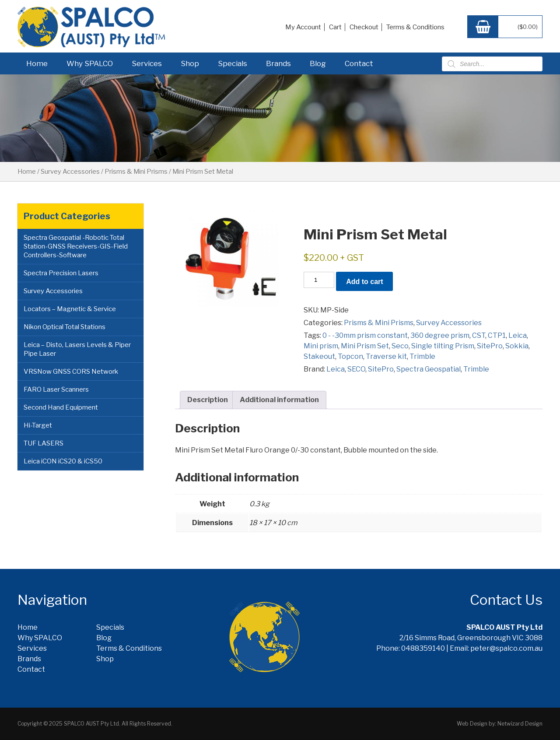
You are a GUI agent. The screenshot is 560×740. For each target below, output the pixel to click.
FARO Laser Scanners (56, 389)
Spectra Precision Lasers (61, 273)
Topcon (350, 356)
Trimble (422, 356)
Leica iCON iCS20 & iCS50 (63, 461)
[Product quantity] (319, 280)
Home (37, 63)
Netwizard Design (520, 724)
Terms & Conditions (415, 27)
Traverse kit (386, 356)
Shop (190, 63)
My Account (303, 27)
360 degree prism (440, 335)
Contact (359, 63)
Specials (233, 63)
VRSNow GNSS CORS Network (71, 372)
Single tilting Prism (443, 346)
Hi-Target (38, 425)
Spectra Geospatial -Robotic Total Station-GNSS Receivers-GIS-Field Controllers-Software (76, 246)
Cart (335, 27)
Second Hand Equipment (61, 407)
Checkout (364, 27)
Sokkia (517, 346)
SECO (356, 369)
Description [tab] (208, 400)
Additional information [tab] (279, 400)
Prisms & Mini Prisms (136, 172)
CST (479, 335)
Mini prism (321, 346)
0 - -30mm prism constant (365, 335)
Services (147, 63)
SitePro (490, 346)
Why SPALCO (90, 63)
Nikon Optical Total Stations (65, 327)
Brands (278, 63)
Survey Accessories (70, 172)
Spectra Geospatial (429, 369)
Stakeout (319, 356)
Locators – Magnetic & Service (70, 309)
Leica (518, 335)
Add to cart (364, 282)
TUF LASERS (44, 443)
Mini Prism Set (365, 346)
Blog (318, 63)
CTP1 (497, 335)
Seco (400, 346)
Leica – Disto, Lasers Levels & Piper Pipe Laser (77, 349)
